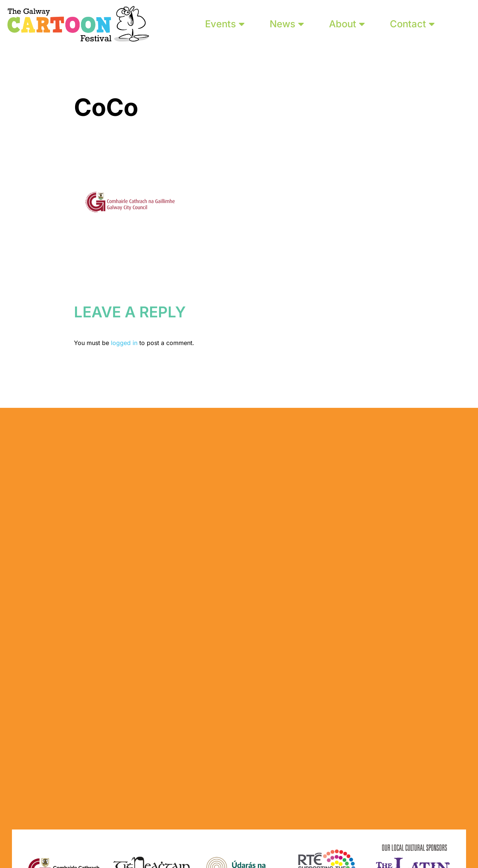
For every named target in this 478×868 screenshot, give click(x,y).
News (287, 24)
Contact (412, 24)
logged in (124, 343)
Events (225, 24)
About (347, 24)
